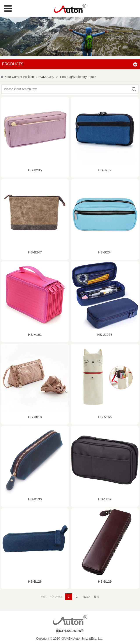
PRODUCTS (45, 77)
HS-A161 (35, 335)
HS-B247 (35, 252)
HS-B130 (35, 499)
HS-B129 (105, 581)
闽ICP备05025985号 (70, 631)
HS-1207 (105, 499)
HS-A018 (35, 417)
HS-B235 (35, 170)
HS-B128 (35, 581)
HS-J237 (105, 170)
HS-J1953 (105, 335)
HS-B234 (105, 252)
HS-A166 (105, 417)
